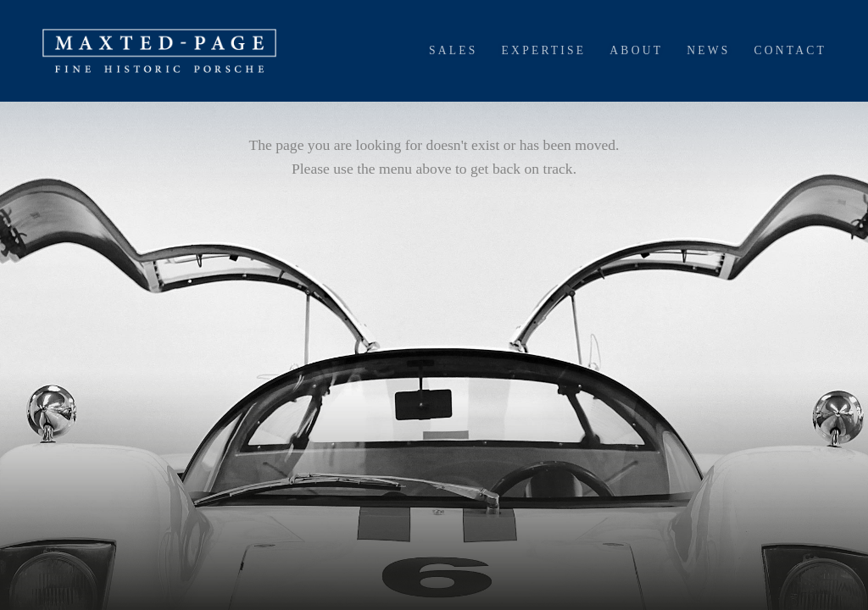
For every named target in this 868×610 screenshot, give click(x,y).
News (708, 50)
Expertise (544, 50)
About (636, 50)
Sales (453, 50)
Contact (790, 50)
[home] (159, 51)
